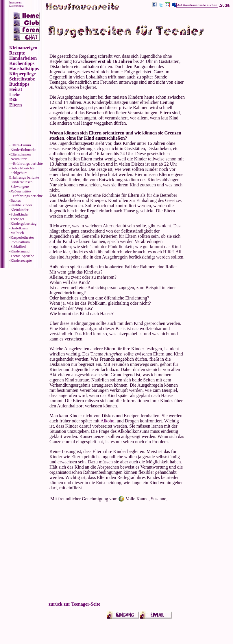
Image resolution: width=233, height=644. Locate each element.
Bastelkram (19, 228)
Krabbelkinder (21, 205)
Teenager (17, 219)
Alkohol (108, 421)
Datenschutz (16, 6)
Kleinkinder (19, 210)
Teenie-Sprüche (22, 256)
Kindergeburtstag (23, 223)
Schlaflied (18, 247)
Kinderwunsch (21, 182)
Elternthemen (21, 154)
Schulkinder (20, 214)
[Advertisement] (209, 150)
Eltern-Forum (21, 145)
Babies (15, 200)
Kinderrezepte (21, 260)
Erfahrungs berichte (28, 163)
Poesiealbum (20, 242)
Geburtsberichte (22, 168)
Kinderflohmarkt (23, 150)
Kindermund (20, 251)
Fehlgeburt (19, 173)
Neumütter (19, 159)
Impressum (16, 2)
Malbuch (17, 233)
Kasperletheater (22, 237)
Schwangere (20, 187)
